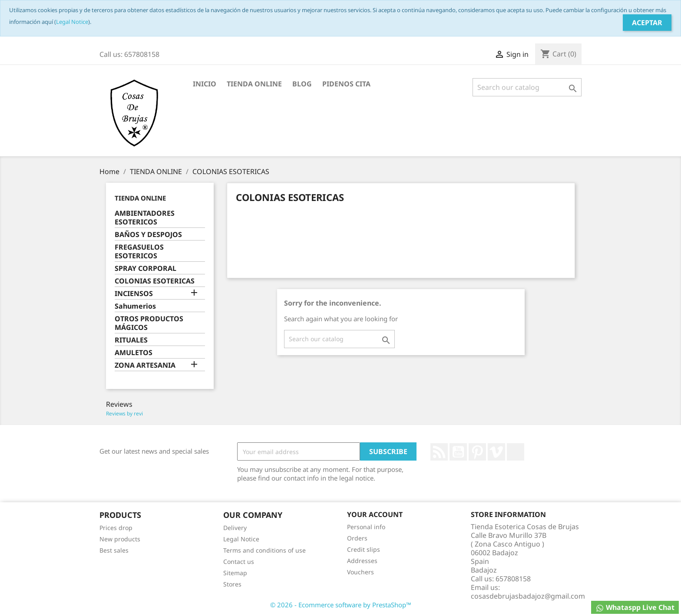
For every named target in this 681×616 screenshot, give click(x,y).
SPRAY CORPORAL (145, 268)
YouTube (458, 452)
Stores (232, 584)
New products (120, 539)
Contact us (239, 562)
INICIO (205, 84)
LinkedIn (516, 452)
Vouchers (360, 572)
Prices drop (116, 528)
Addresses (362, 561)
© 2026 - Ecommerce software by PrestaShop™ (341, 605)
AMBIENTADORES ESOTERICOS (145, 218)
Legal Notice (72, 22)
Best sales (114, 550)
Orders (357, 538)
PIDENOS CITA (346, 84)
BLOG (302, 84)
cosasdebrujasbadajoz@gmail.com (528, 596)
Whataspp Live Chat (635, 608)
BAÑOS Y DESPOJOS (148, 235)
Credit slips (364, 549)
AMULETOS (134, 353)
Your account (375, 514)
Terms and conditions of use (264, 550)
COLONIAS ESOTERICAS (155, 281)
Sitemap (235, 573)
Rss (439, 452)
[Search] (527, 87)
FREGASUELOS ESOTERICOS (139, 252)
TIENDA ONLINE (254, 84)
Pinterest (477, 452)
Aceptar (647, 23)
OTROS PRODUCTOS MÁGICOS (149, 323)
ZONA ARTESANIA (145, 365)
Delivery (235, 528)
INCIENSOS (134, 294)
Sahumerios (135, 306)
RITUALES (131, 340)
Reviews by (124, 413)
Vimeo (496, 452)
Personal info (366, 527)
